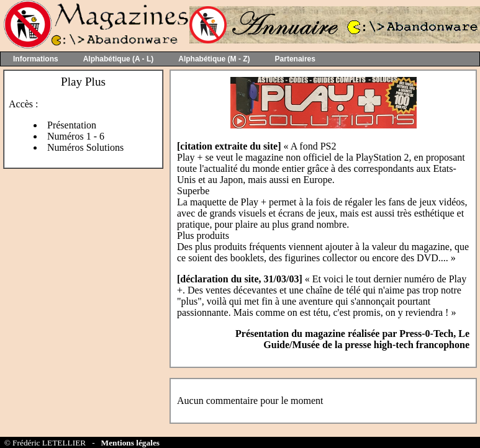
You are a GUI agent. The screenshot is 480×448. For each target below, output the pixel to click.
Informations (36, 59)
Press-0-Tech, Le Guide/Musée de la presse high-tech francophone (366, 339)
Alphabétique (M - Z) (214, 59)
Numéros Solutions (85, 147)
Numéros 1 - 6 (76, 136)
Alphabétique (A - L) (119, 59)
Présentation (72, 125)
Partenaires (295, 59)
